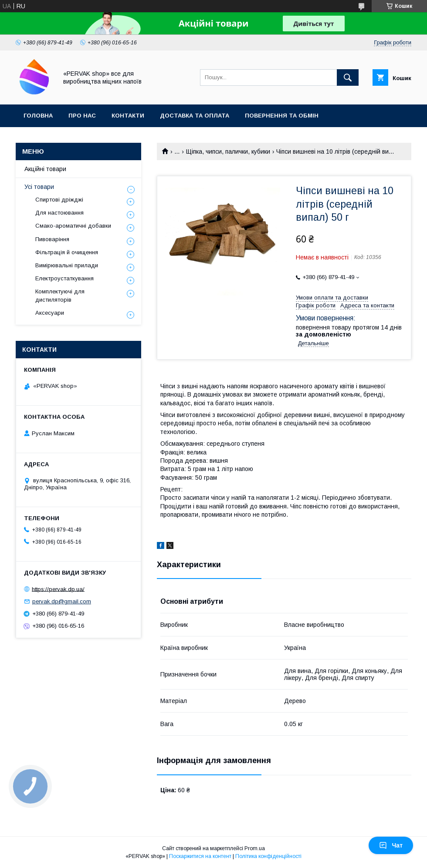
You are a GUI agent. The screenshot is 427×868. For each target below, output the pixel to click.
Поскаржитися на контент (200, 856)
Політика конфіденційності (268, 856)
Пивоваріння (52, 239)
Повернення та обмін (282, 116)
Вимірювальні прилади (67, 265)
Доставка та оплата (195, 116)
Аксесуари (50, 313)
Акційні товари (45, 169)
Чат (391, 845)
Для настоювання (59, 213)
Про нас (82, 116)
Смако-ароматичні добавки (73, 226)
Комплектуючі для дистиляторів (60, 295)
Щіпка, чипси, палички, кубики (228, 151)
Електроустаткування (64, 278)
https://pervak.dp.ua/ (58, 589)
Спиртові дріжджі (59, 200)
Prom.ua (255, 848)
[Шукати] (348, 77)
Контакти (128, 116)
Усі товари (39, 187)
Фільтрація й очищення (67, 252)
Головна (38, 116)
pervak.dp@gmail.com (62, 601)
